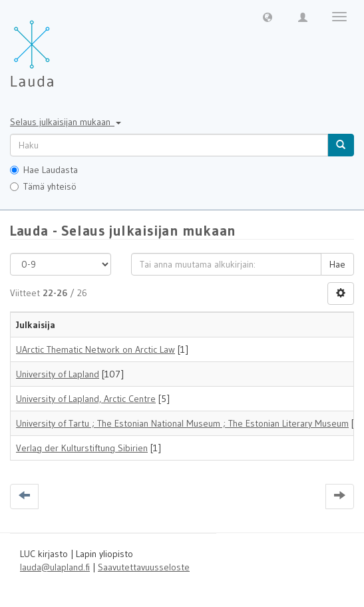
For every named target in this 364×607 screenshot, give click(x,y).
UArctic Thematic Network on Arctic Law (95, 349)
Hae (337, 264)
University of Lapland (58, 374)
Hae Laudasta (44, 170)
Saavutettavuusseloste (144, 567)
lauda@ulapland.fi (55, 567)
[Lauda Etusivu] (60, 47)
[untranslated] (169, 145)
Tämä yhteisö (43, 186)
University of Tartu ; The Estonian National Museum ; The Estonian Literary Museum (182, 423)
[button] (268, 17)
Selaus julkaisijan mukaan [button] (66, 122)
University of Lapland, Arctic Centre (86, 399)
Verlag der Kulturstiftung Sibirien (82, 448)
